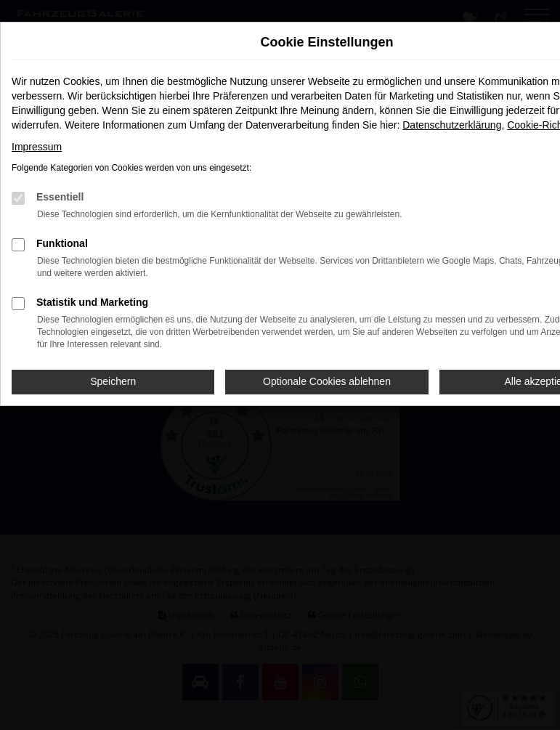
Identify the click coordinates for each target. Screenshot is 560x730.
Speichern (113, 381)
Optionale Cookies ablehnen (327, 381)
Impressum (37, 147)
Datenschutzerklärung (452, 125)
